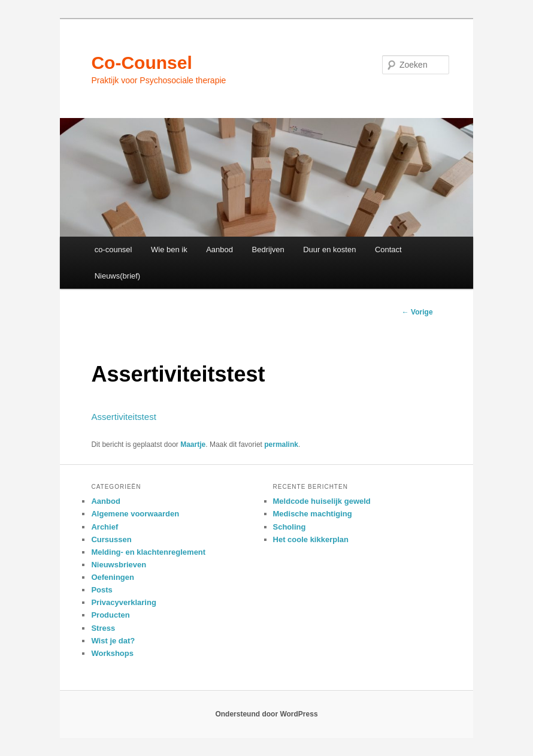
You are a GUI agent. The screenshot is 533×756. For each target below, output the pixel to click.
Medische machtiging (313, 514)
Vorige (417, 312)
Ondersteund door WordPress (266, 714)
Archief (105, 527)
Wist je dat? (113, 641)
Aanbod (219, 250)
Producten (110, 615)
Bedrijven (268, 250)
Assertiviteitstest (123, 417)
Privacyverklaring (123, 602)
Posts (102, 590)
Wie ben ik (169, 250)
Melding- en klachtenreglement (148, 552)
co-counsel (113, 250)
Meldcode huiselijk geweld (322, 501)
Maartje (193, 444)
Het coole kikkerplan (311, 539)
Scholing (290, 527)
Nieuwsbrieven (119, 565)
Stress (103, 628)
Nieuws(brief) (118, 276)
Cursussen (111, 539)
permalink (281, 444)
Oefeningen (113, 577)
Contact (388, 250)
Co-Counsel (141, 63)
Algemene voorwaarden (135, 514)
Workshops (112, 653)
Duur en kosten (329, 250)
